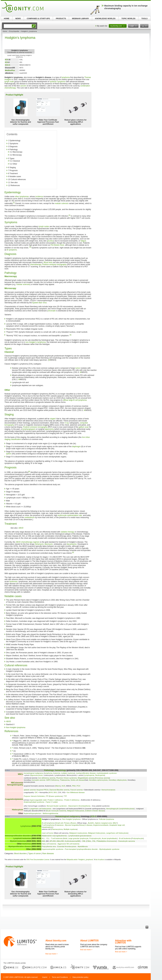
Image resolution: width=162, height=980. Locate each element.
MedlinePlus (10, 70)
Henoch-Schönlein (38, 796)
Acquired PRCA (42, 790)
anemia (20, 783)
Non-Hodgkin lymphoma (16, 727)
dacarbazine (72, 544)
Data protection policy (80, 977)
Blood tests (48, 262)
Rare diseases (48, 854)
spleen (9, 454)
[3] (30, 247)
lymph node (9, 82)
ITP (47, 796)
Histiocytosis (18, 810)
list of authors (100, 860)
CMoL (89, 841)
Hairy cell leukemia (49, 844)
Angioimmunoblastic (101, 825)
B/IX (55, 792)
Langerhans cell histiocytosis (40, 809)
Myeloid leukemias (18, 841)
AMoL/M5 (60, 841)
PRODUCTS (61, 19)
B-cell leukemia (125, 838)
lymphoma (66, 77)
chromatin (52, 311)
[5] (29, 472)
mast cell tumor (48, 833)
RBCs (14, 783)
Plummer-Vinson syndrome (67, 778)
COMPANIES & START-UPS (38, 19)
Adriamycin (39, 544)
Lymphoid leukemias (22, 838)
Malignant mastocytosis (78, 833)
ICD (6, 60)
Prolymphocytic (95, 838)
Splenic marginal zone (103, 823)
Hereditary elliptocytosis (118, 780)
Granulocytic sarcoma (127, 841)
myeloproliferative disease (86, 773)
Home (5, 31)
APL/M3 (53, 841)
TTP (65, 796)
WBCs (20, 774)
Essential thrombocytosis (67, 846)
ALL (43, 838)
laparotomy (49, 429)
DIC (36, 792)
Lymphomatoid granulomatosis (80, 836)
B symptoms (12, 250)
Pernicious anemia (102, 778)
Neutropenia (100, 775)
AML (44, 841)
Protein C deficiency (55, 800)
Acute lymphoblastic (109, 838)
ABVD (21, 528)
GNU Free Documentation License (38, 860)
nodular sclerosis (62, 203)
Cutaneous (60, 825)
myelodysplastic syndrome (107, 773)
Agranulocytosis (37, 775)
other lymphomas (22, 197)
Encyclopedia (14, 31)
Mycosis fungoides (72, 825)
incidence (39, 197)
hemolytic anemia (38, 780)
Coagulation (10, 799)
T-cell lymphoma (48, 825)
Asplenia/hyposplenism (32, 813)
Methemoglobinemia (50, 813)
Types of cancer (35, 854)
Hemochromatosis (108, 790)
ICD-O (94, 816)
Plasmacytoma (57, 829)
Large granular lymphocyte (78, 838)
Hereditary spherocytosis (98, 780)
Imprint (45, 977)
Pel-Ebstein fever (57, 245)
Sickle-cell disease (78, 780)
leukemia (57, 773)
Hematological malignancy (68, 816)
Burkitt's (91, 823)
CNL (94, 841)
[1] (14, 203)
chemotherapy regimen (30, 542)
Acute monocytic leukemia (56, 811)
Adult (65, 838)
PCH (78, 786)
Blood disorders (20, 854)
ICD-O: (8, 65)
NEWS (18, 19)
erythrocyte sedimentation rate (70, 515)
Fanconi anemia (76, 790)
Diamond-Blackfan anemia (59, 790)
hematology (60, 770)
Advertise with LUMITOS (123, 942)
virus (45, 303)
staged (53, 419)
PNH (74, 786)
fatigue (83, 241)
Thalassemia (65, 780)
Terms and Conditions (60, 977)
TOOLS (144, 19)
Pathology (49, 770)
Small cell (59, 823)
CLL (48, 838)
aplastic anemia (30, 790)
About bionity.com (56, 941)
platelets (20, 799)
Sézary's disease (86, 825)
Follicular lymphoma (106, 819)
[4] (70, 335)
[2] (69, 215)
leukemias (13, 582)
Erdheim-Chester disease (95, 811)
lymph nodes (44, 226)
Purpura (27, 796)
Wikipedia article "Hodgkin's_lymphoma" (80, 860)
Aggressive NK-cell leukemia (68, 844)
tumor (78, 368)
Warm (58, 786)
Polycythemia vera (49, 846)
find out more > (51, 954)
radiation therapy (67, 532)
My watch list (102, 26)
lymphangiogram (29, 429)
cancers (23, 86)
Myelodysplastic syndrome (109, 849)
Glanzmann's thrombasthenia (79, 806)
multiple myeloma (68, 773)
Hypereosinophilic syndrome (53, 849)
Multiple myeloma (70, 829)
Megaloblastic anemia (86, 778)
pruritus (51, 241)
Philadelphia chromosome (106, 841)
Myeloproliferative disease (20, 846)
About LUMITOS (89, 941)
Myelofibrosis (83, 846)
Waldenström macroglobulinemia (54, 836)
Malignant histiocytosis (76, 811)
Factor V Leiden (52, 802)
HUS (63, 786)
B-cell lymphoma (48, 823)
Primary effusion (70, 823)
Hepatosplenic (47, 827)
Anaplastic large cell (117, 825)
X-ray (67, 423)
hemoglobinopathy (15, 785)
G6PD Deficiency (52, 780)
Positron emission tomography (54, 264)
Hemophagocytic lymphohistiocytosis (120, 809)
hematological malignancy (34, 773)
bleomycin (49, 544)
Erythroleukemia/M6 (72, 841)
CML (84, 841)
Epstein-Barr (37, 303)
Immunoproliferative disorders (18, 836)
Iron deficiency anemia (47, 778)
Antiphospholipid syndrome (34, 802)
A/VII (51, 792)
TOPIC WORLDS (128, 19)
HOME (7, 19)
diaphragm (76, 447)
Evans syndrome (56, 796)
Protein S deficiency (72, 800)
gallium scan (84, 427)
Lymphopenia (89, 775)
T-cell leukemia (57, 838)
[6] (73, 552)
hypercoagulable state (38, 800)
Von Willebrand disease (76, 792)
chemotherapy (36, 264)
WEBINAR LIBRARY (81, 19)
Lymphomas (26, 826)
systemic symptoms (58, 82)
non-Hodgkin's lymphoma (35, 342)
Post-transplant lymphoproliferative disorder (81, 849)
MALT (115, 823)
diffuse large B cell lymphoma (75, 400)
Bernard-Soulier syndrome (57, 806)
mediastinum (30, 517)
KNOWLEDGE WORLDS (105, 19)
